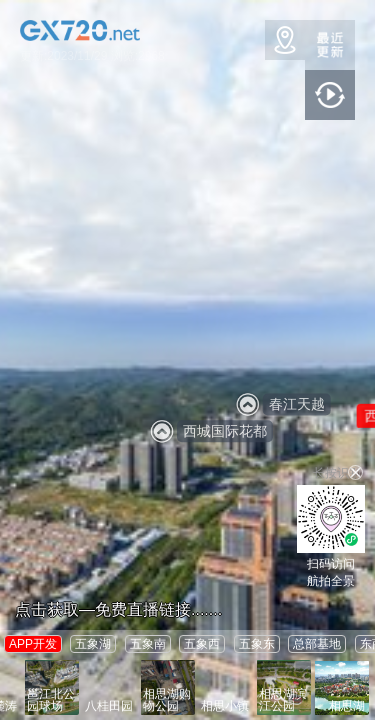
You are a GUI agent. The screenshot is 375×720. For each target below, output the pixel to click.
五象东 (257, 644)
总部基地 (317, 644)
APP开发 (33, 644)
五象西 (202, 644)
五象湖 (93, 644)
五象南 (148, 644)
